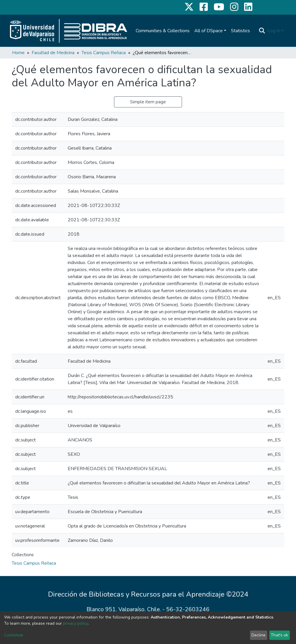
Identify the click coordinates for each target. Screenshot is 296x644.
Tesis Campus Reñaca (104, 53)
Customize (14, 635)
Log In (274, 31)
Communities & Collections (163, 31)
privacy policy (75, 623)
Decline (258, 635)
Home (18, 53)
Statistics (240, 31)
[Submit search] (262, 31)
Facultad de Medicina (53, 53)
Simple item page (148, 102)
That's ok (279, 635)
